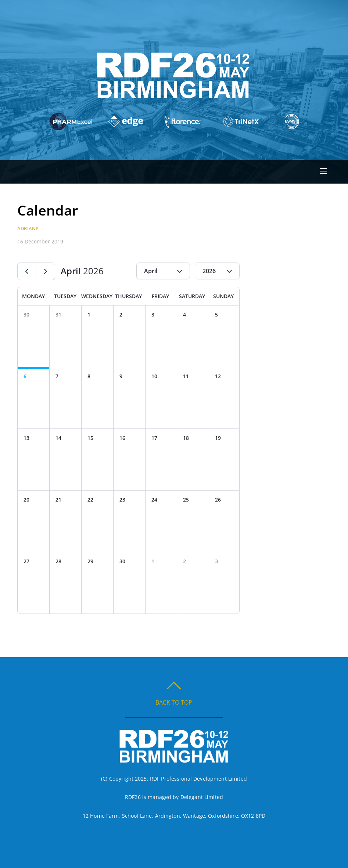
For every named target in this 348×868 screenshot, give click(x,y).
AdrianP (28, 228)
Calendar (48, 210)
